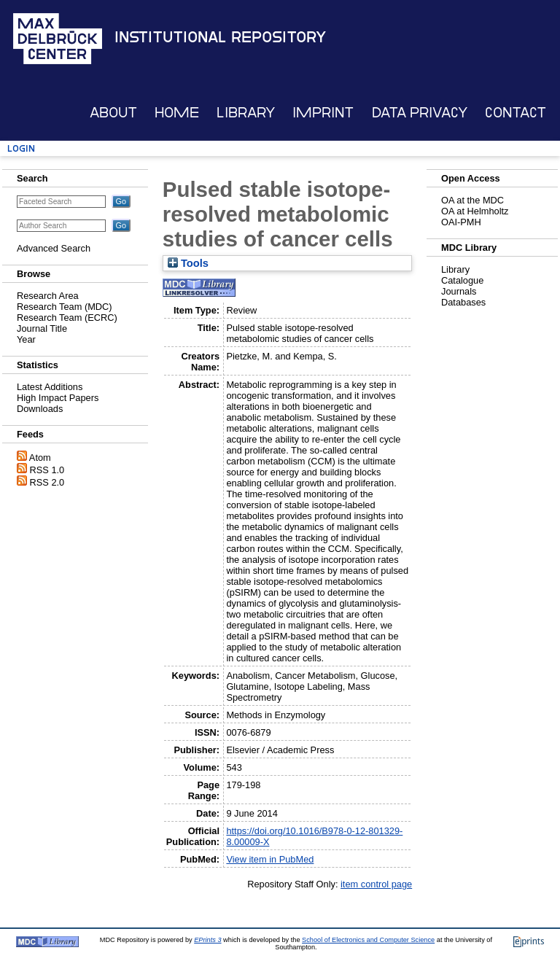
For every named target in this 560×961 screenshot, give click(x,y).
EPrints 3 (207, 940)
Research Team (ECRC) (67, 318)
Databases (463, 302)
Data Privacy (420, 113)
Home (177, 113)
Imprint (323, 113)
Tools (188, 263)
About (113, 113)
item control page (376, 884)
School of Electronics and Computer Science (368, 940)
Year (26, 339)
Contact (516, 113)
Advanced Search (54, 248)
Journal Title (42, 328)
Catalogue (462, 280)
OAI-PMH (461, 222)
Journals (459, 291)
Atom (40, 458)
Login (21, 148)
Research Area (48, 296)
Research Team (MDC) (65, 307)
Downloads (40, 409)
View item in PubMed (270, 859)
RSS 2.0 (47, 482)
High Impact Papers (58, 398)
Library (246, 113)
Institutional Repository (220, 37)
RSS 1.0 (47, 470)
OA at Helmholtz (475, 211)
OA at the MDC (472, 200)
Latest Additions (50, 387)
